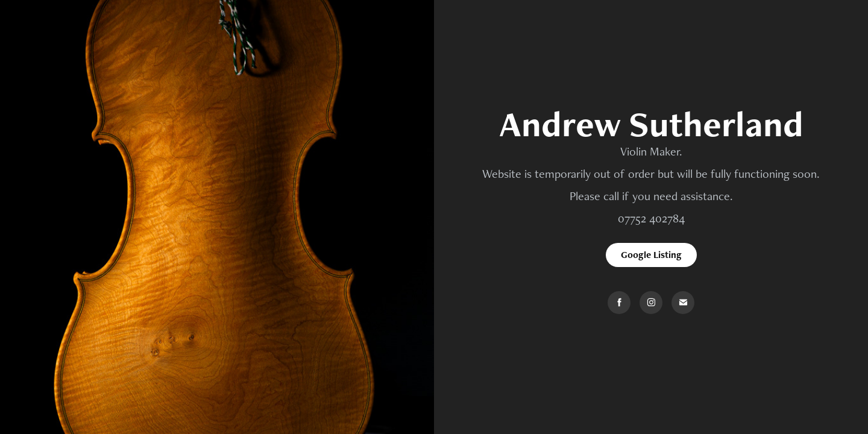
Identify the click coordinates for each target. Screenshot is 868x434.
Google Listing (651, 255)
